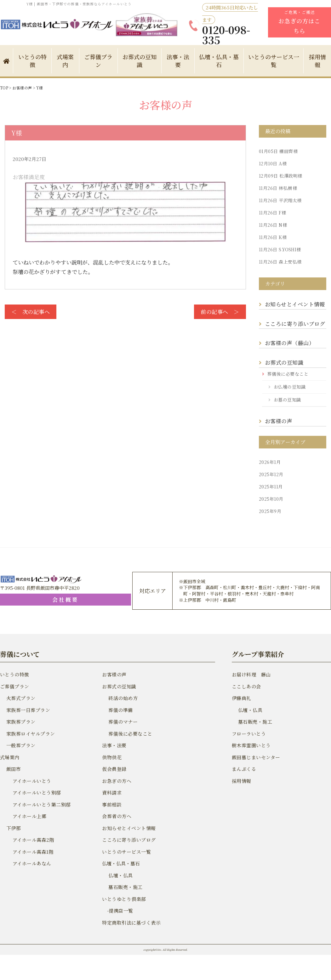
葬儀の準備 (120, 710)
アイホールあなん (31, 863)
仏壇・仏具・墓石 (219, 61)
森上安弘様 (279, 262)
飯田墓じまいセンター (255, 757)
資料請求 (111, 792)
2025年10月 (271, 499)
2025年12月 (271, 474)
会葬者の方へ (116, 816)
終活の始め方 (123, 698)
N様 (272, 225)
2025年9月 (270, 511)
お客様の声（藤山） (290, 343)
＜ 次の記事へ (30, 312)
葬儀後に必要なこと (287, 374)
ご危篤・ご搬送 (299, 22)
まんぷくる (244, 769)
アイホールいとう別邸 (36, 792)
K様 (272, 237)
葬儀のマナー (123, 722)
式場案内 (65, 61)
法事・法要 (178, 61)
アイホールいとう (31, 781)
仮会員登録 (114, 769)
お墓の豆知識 (287, 400)
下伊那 (13, 828)
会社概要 (33, 599)
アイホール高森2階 (33, 840)
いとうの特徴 (32, 61)
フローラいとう (248, 734)
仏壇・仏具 (120, 875)
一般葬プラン (20, 745)
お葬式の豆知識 (140, 61)
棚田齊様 (277, 151)
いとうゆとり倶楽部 (123, 899)
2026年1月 (269, 462)
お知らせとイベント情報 (294, 304)
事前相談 (111, 804)
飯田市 (13, 769)
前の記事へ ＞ (221, 312)
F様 (272, 213)
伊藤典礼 (241, 698)
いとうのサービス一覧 (274, 61)
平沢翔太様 (279, 200)
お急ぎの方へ (116, 781)
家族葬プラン (20, 722)
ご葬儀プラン (98, 61)
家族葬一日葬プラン (28, 710)
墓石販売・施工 (125, 887)
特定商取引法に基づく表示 (130, 923)
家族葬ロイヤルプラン (30, 734)
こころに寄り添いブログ (294, 324)
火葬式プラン (20, 698)
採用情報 (241, 781)
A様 (272, 163)
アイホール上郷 (29, 816)
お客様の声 (278, 421)
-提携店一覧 (117, 911)
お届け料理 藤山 (251, 674)
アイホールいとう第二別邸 (41, 804)
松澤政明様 (280, 176)
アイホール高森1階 (32, 852)
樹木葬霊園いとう (251, 745)
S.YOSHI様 (279, 249)
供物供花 (111, 757)
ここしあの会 (246, 686)
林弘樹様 (277, 188)
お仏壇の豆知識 (289, 387)
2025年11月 (270, 487)
